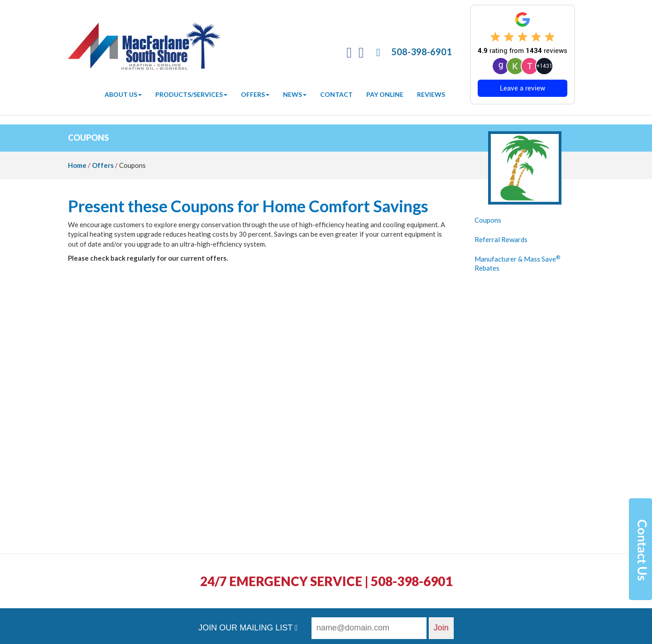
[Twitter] (361, 55)
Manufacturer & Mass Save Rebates (517, 263)
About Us (123, 94)
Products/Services (191, 94)
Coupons (488, 220)
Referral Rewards (501, 239)
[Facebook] (349, 55)
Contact (336, 94)
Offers (255, 94)
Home (77, 165)
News (295, 94)
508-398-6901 (422, 52)
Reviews (431, 94)
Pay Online (385, 94)
